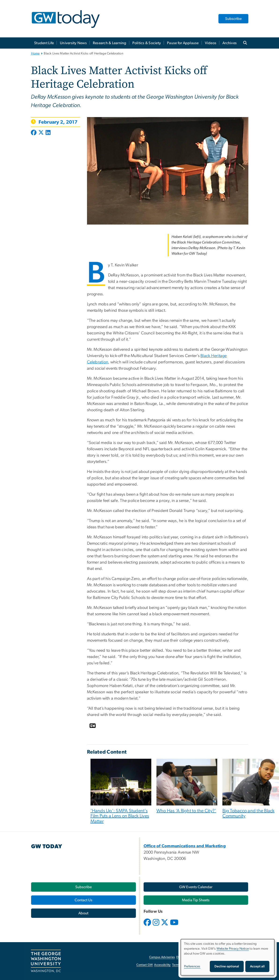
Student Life (44, 43)
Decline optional (227, 966)
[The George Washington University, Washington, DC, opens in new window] (46, 961)
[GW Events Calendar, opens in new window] (196, 887)
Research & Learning (110, 43)
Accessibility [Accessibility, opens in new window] (162, 965)
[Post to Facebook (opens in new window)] (34, 133)
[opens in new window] (148, 926)
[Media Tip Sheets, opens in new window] (196, 900)
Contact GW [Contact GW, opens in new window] (145, 965)
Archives (230, 43)
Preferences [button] (192, 966)
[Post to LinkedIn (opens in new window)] (48, 133)
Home (35, 54)
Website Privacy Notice (233, 949)
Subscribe (233, 19)
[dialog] (228, 957)
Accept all (257, 966)
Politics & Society (147, 43)
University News (73, 43)
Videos (211, 43)
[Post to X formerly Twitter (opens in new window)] (41, 133)
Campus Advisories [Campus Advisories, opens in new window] (162, 957)
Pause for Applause (183, 43)
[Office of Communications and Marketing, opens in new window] (185, 846)
